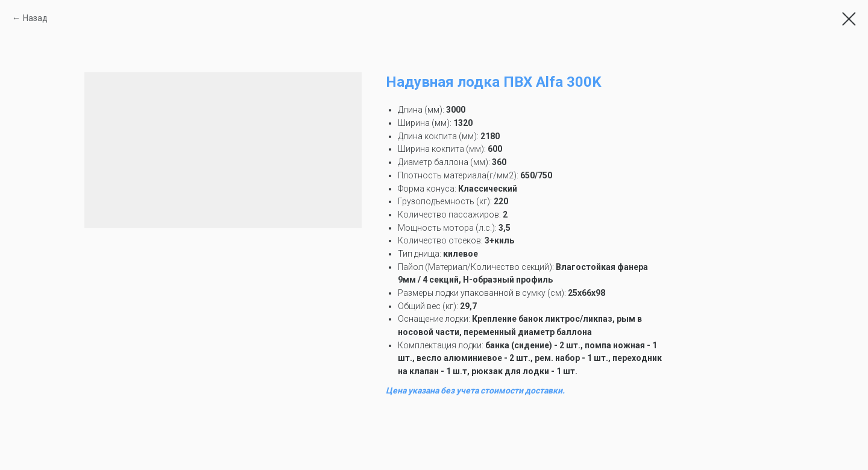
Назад (35, 18)
